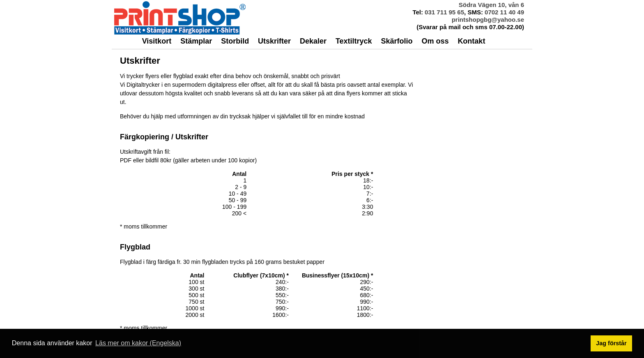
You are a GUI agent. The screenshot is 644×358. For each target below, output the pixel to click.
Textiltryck (354, 41)
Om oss (435, 41)
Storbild (235, 41)
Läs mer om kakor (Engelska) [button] (138, 343)
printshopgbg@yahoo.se (488, 20)
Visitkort (157, 41)
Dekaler (313, 41)
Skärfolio (397, 41)
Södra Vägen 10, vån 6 (491, 5)
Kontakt (471, 41)
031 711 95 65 (444, 12)
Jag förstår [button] (611, 343)
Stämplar (196, 41)
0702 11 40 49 (504, 12)
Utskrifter (274, 41)
